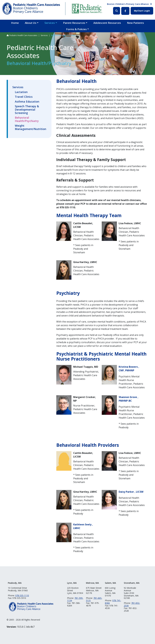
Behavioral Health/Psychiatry (27, 119)
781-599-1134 (75, 599)
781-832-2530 (132, 604)
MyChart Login (142, 11)
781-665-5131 (94, 599)
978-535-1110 (22, 595)
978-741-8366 (113, 602)
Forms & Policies (76, 29)
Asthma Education (27, 102)
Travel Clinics (24, 97)
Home (15, 23)
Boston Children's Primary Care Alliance (128, 4)
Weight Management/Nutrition (31, 127)
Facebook (125, 11)
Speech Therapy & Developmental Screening (27, 110)
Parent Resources (74, 23)
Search (117, 11)
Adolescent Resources (107, 23)
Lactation (21, 92)
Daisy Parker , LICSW (131, 492)
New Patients (135, 23)
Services (50, 23)
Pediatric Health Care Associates (23, 35)
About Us (31, 23)
